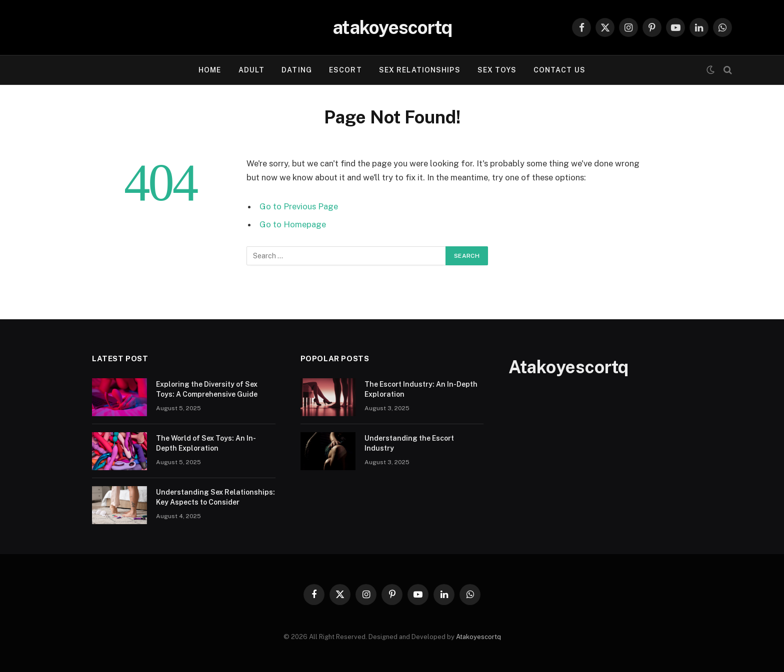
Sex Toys (497, 70)
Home (210, 70)
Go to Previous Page (299, 206)
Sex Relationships (420, 70)
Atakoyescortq (478, 637)
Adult (252, 70)
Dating (297, 70)
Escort (345, 70)
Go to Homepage (293, 224)
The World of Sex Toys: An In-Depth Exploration (206, 443)
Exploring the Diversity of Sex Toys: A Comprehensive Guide (207, 389)
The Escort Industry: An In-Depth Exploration (421, 389)
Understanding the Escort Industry (409, 443)
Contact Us (559, 70)
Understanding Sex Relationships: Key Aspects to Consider (215, 497)
